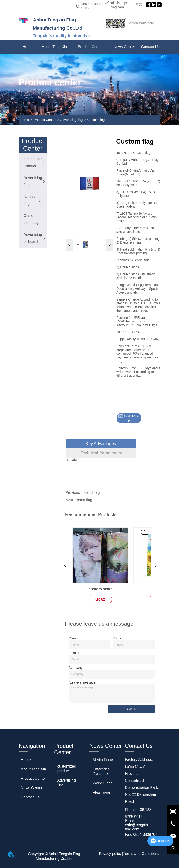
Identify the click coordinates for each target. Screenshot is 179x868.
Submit (131, 709)
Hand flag (92, 493)
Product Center (45, 120)
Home (25, 120)
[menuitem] (54, 47)
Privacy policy (110, 854)
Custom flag (96, 120)
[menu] (89, 47)
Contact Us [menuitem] (150, 47)
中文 (139, 4)
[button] (54, 47)
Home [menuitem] (28, 47)
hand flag (85, 500)
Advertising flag (72, 120)
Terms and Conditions (141, 854)
